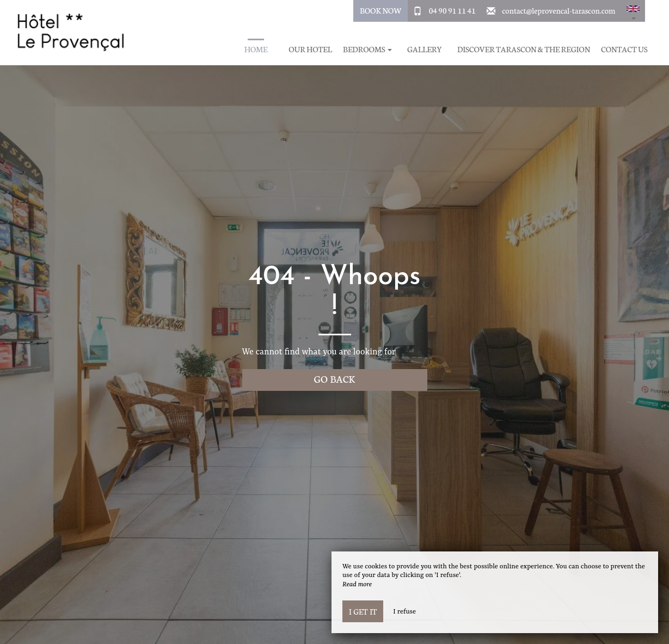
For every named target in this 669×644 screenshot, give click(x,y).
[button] (633, 11)
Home (256, 49)
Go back (335, 379)
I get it (363, 611)
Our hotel (310, 49)
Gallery (425, 49)
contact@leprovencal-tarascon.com (558, 10)
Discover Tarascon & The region (524, 49)
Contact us (624, 49)
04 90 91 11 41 (452, 10)
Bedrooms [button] (367, 49)
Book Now (381, 10)
